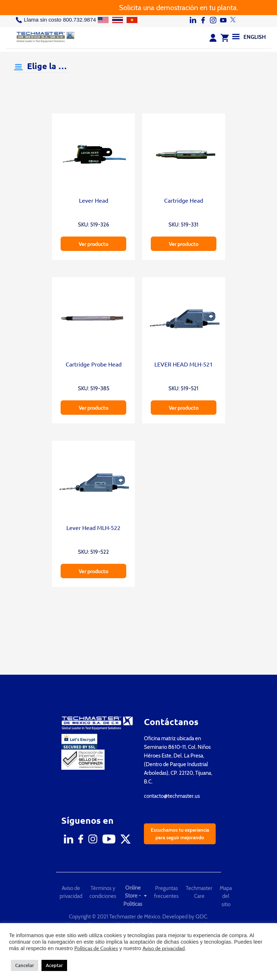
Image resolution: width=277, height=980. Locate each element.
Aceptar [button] (54, 965)
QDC (201, 917)
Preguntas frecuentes (166, 892)
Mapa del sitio (226, 896)
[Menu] (236, 36)
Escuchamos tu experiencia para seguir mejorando (180, 834)
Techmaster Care (199, 892)
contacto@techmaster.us (172, 796)
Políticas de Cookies (96, 948)
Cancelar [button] (25, 965)
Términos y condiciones (103, 892)
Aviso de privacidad (71, 892)
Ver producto (93, 244)
